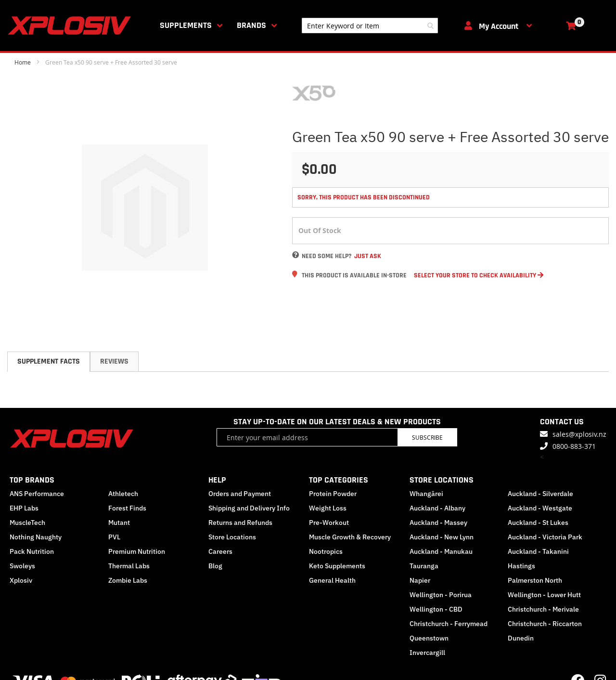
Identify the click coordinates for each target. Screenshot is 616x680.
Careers (220, 551)
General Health (332, 580)
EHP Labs (24, 508)
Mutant (119, 523)
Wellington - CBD (436, 609)
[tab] (49, 362)
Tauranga (424, 566)
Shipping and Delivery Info (249, 508)
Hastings (521, 566)
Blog (215, 566)
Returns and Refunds (240, 523)
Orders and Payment (240, 494)
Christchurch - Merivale (543, 609)
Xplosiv (21, 580)
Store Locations (232, 537)
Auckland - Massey (438, 523)
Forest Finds (127, 508)
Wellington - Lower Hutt (544, 595)
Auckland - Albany (437, 508)
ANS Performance (37, 494)
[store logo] (71, 26)
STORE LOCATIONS (442, 480)
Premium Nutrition (137, 551)
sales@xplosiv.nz (579, 434)
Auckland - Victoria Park (545, 537)
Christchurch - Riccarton (545, 624)
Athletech (123, 494)
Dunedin (521, 638)
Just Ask (368, 256)
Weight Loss (328, 508)
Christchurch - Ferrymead (449, 624)
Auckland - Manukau (441, 551)
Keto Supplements (337, 566)
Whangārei (426, 494)
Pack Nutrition (32, 551)
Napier (420, 580)
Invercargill (427, 653)
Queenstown (429, 638)
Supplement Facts (49, 361)
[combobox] (370, 26)
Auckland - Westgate (540, 508)
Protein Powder (333, 494)
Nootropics (326, 551)
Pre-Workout (329, 523)
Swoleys (22, 566)
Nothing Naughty (36, 537)
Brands (251, 25)
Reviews (114, 361)
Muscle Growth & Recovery (350, 537)
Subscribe (427, 437)
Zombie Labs (128, 580)
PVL (114, 537)
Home (23, 62)
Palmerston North (535, 580)
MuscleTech (27, 523)
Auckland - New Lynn (442, 537)
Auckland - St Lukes (538, 523)
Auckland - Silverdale (540, 494)
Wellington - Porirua (441, 595)
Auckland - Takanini (538, 551)
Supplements (186, 25)
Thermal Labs (129, 566)
